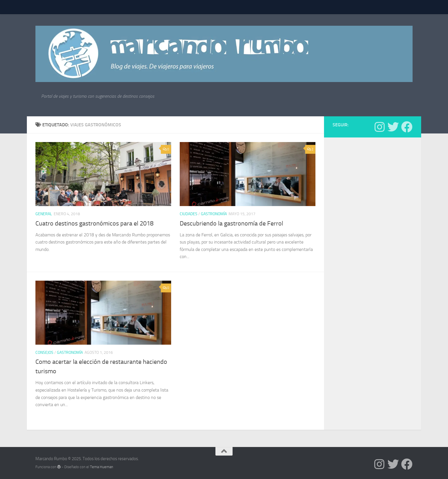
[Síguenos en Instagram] (379, 127)
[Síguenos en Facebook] (407, 127)
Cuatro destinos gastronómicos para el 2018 (94, 223)
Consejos (44, 353)
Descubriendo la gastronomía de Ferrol (231, 223)
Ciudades (189, 214)
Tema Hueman (102, 467)
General (44, 214)
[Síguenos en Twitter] (393, 127)
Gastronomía (214, 214)
